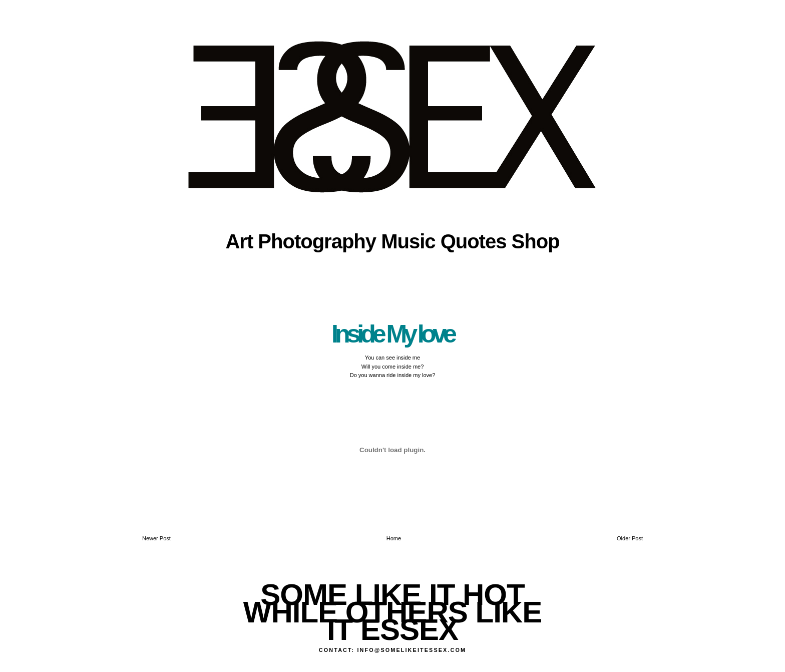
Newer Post (156, 538)
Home (394, 538)
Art (239, 241)
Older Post (630, 538)
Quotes (474, 241)
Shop (536, 241)
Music (408, 241)
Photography (317, 241)
